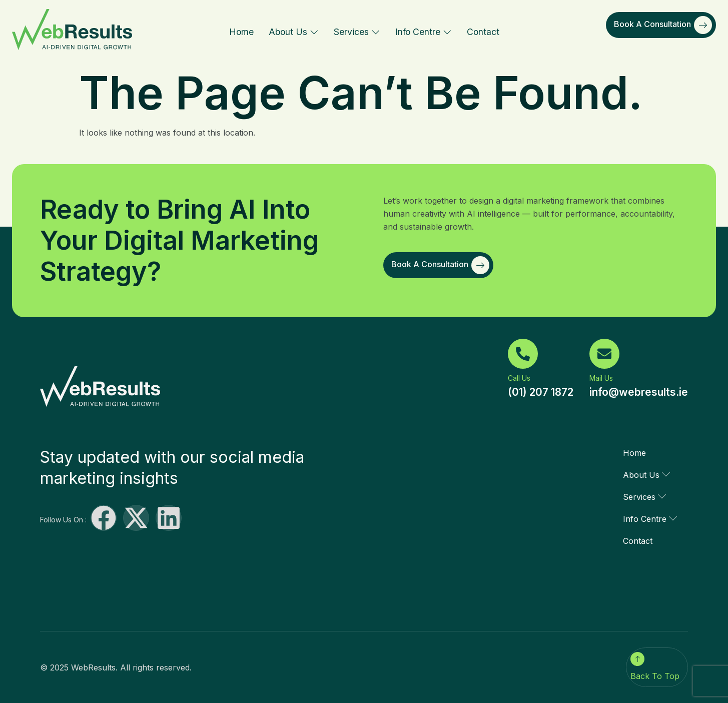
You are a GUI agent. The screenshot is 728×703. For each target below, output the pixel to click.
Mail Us (601, 378)
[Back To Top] (637, 659)
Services (357, 32)
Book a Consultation (663, 25)
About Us (294, 32)
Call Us (519, 378)
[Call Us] (523, 354)
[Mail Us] (604, 354)
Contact (483, 32)
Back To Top (655, 676)
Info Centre (424, 32)
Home (241, 32)
